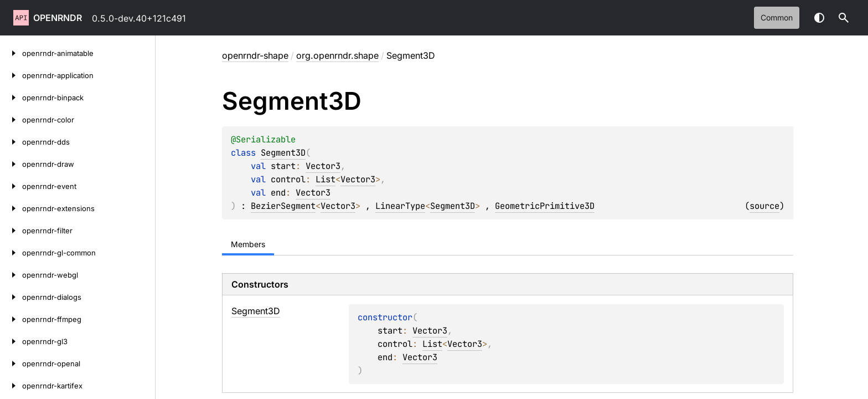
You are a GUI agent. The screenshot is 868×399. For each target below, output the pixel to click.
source (764, 206)
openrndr (58, 18)
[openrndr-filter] (11, 231)
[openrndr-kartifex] (11, 386)
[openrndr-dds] (11, 142)
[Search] (844, 18)
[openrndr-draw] (11, 164)
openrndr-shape (255, 55)
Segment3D (283, 153)
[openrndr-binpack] (11, 98)
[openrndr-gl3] (11, 341)
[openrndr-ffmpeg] (11, 319)
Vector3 (323, 166)
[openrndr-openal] (11, 364)
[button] (844, 18)
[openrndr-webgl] (11, 275)
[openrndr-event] (11, 186)
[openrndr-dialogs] (11, 297)
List (325, 179)
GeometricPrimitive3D (545, 206)
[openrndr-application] (11, 75)
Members (248, 244)
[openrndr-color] (11, 120)
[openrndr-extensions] (11, 208)
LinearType (400, 206)
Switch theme (819, 18)
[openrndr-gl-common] (11, 253)
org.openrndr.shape (337, 55)
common (777, 17)
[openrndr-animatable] (11, 53)
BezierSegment (283, 206)
